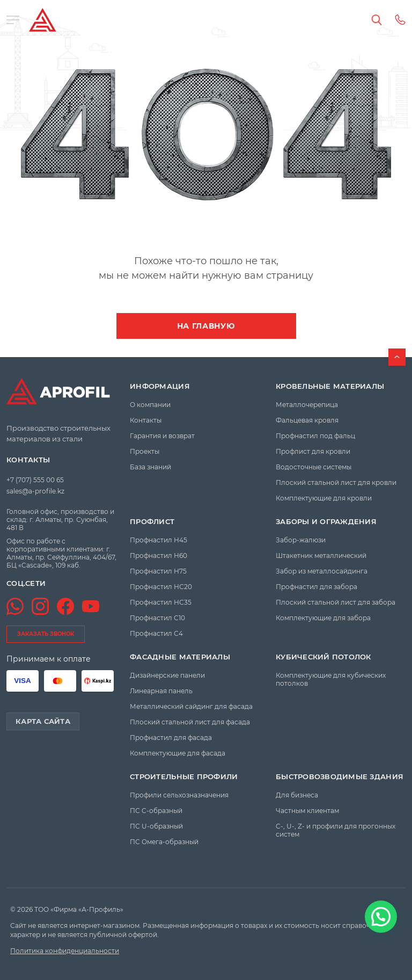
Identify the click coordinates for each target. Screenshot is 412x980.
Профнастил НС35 (161, 602)
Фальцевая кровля (307, 420)
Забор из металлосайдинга (322, 571)
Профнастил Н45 (159, 540)
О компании (150, 405)
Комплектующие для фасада (178, 753)
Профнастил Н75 (158, 571)
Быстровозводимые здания (340, 777)
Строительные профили (184, 777)
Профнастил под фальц (315, 436)
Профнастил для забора (317, 587)
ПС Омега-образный (164, 842)
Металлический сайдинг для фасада (191, 706)
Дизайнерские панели (167, 675)
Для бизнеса (297, 795)
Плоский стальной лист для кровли (336, 482)
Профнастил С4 (156, 633)
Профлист (152, 522)
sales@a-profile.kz (35, 491)
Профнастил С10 (157, 618)
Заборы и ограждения (326, 522)
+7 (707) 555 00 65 (35, 480)
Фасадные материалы (180, 657)
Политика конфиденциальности (65, 951)
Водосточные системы (314, 467)
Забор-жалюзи (301, 540)
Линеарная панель (161, 691)
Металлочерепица (307, 405)
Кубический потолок (323, 657)
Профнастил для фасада (171, 738)
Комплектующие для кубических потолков (331, 679)
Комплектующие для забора (323, 618)
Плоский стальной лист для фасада (190, 722)
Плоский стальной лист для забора (336, 602)
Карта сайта (43, 721)
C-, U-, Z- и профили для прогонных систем (336, 830)
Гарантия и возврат (162, 436)
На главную (206, 326)
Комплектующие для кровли (324, 498)
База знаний (150, 467)
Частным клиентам (307, 811)
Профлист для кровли (313, 451)
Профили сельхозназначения (179, 795)
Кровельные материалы (330, 386)
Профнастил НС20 (161, 587)
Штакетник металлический (321, 556)
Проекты (145, 451)
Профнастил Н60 (159, 556)
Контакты (28, 460)
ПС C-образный (156, 811)
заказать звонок (46, 634)
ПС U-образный (156, 826)
